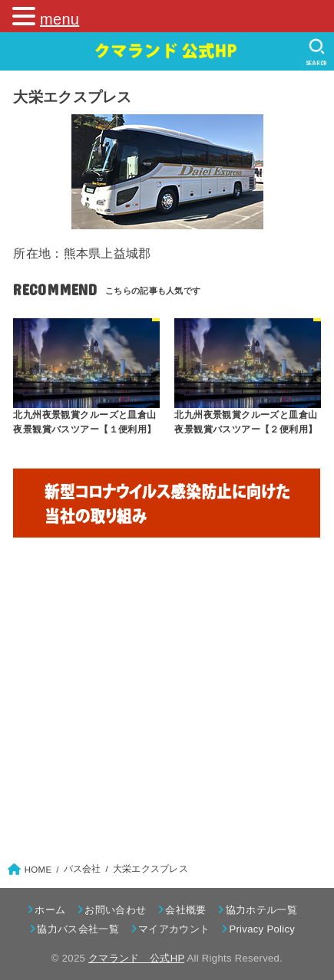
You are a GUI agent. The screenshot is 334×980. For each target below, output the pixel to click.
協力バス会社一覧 (78, 929)
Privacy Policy (262, 929)
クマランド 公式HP (136, 958)
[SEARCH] (317, 52)
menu (60, 19)
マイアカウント (174, 929)
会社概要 (185, 910)
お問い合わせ (115, 910)
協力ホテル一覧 (261, 910)
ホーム (50, 910)
